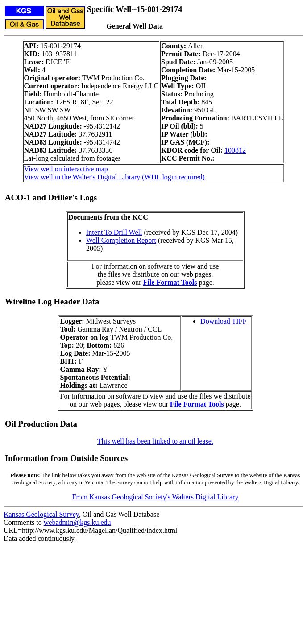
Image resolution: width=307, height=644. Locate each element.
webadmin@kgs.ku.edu (77, 522)
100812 (235, 150)
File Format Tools (170, 282)
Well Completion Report (121, 240)
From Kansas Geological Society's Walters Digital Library (156, 497)
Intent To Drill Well (114, 232)
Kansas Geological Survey (41, 514)
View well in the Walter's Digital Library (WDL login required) (114, 177)
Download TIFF (223, 321)
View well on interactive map (66, 169)
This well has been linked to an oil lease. (155, 441)
